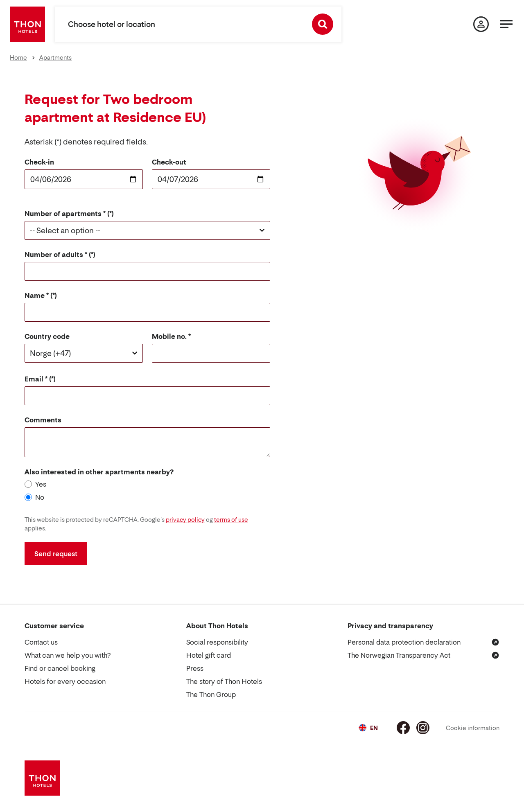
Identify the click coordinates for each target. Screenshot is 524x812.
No (40, 497)
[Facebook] (403, 728)
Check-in (39, 162)
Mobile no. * (171, 336)
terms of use (231, 520)
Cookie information (473, 728)
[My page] (481, 24)
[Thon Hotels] (27, 24)
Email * (36, 379)
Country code (47, 336)
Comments (43, 420)
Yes (41, 484)
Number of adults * (56, 255)
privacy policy (185, 520)
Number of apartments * (65, 214)
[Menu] (506, 24)
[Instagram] (423, 728)
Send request (56, 554)
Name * (37, 295)
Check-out (169, 162)
